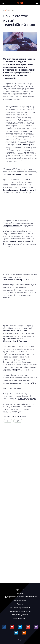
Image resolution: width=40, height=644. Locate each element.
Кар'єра (20, 593)
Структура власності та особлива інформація (20, 597)
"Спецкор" (22, 399)
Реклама (20, 604)
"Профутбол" (18, 370)
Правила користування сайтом (20, 611)
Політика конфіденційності (20, 608)
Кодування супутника (20, 615)
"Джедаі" (32, 399)
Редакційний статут (20, 618)
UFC (32, 383)
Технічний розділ (20, 600)
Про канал (20, 590)
